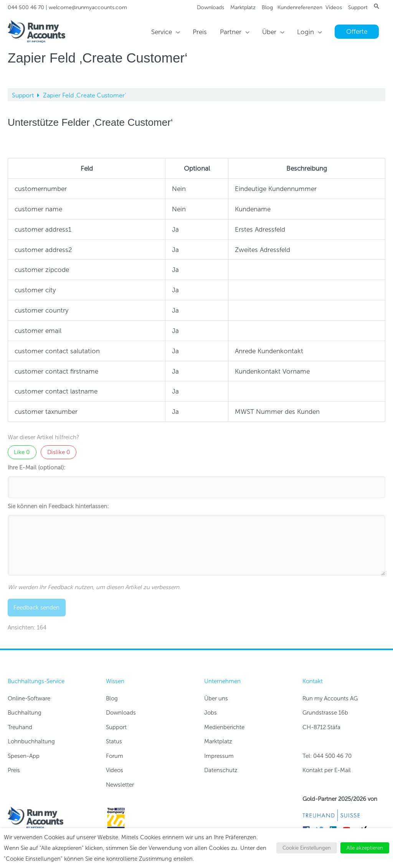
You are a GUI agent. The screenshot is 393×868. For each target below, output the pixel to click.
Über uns (216, 698)
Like (22, 452)
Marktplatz (243, 7)
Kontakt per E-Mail (327, 770)
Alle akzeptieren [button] (365, 848)
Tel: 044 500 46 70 (327, 756)
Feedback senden (36, 608)
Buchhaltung (25, 713)
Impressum (219, 756)
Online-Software (29, 698)
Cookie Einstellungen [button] (307, 848)
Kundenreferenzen (300, 7)
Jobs (211, 713)
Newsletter (120, 785)
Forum (115, 756)
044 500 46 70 (26, 7)
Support (358, 7)
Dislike (59, 452)
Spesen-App (24, 756)
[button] (376, 6)
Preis (14, 770)
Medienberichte (224, 727)
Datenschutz (221, 770)
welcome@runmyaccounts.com (88, 7)
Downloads (211, 7)
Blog (267, 7)
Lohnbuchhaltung (31, 741)
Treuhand (20, 727)
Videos (334, 7)
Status (114, 741)
